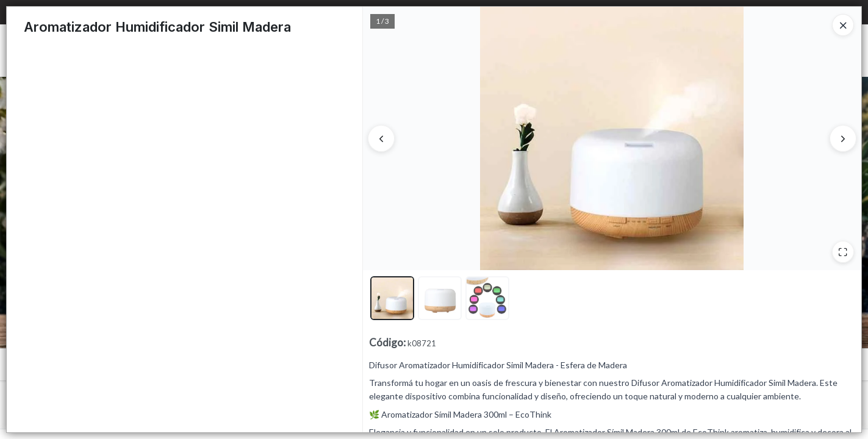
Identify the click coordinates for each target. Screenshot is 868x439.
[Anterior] (381, 138)
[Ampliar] (843, 252)
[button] (392, 298)
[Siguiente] (843, 138)
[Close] (843, 25)
